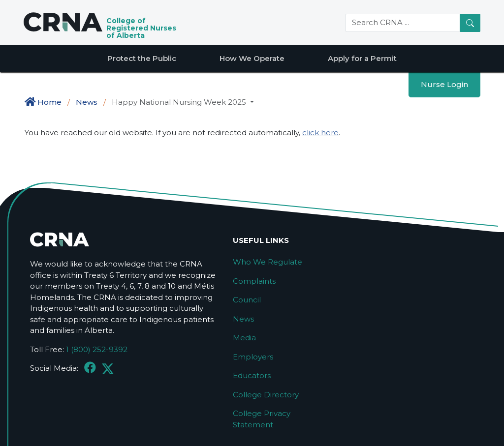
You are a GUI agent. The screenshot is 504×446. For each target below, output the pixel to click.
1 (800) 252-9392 (97, 349)
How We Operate (252, 58)
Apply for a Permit (362, 58)
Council (247, 300)
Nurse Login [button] (444, 84)
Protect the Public (142, 58)
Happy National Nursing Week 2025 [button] (180, 102)
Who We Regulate (268, 262)
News (87, 102)
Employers (253, 357)
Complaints (254, 281)
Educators (252, 375)
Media (244, 338)
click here (320, 133)
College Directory (266, 395)
